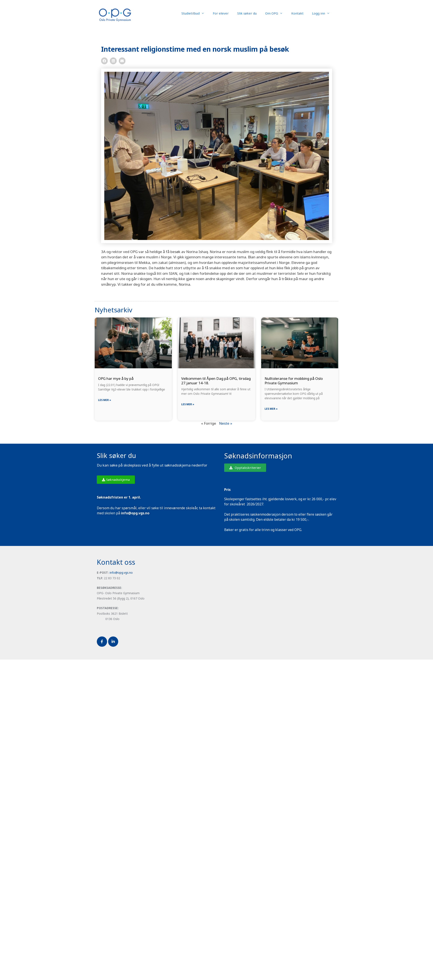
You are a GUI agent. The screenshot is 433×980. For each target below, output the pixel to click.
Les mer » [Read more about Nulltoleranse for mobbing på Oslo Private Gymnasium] (271, 409)
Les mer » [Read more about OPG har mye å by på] (105, 400)
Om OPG (276, 13)
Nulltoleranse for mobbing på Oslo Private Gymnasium (294, 381)
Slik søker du (247, 13)
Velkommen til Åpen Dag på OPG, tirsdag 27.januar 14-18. (216, 381)
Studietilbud (195, 13)
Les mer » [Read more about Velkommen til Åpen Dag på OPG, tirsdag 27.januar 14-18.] (188, 404)
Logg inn (323, 13)
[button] (105, 61)
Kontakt (297, 13)
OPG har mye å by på (116, 378)
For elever (221, 13)
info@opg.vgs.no (121, 573)
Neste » (226, 423)
